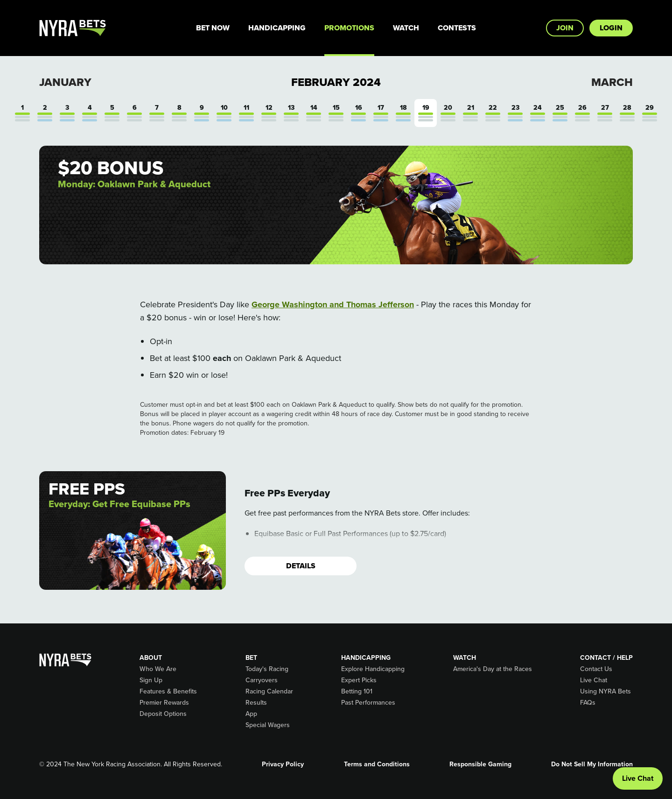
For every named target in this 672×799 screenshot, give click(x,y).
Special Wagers (268, 725)
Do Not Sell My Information (592, 764)
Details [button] (301, 566)
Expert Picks (359, 680)
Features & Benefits (168, 692)
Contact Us (596, 669)
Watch (406, 28)
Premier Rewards (164, 703)
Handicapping (277, 28)
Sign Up (151, 680)
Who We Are (158, 669)
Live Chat (594, 680)
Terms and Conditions (377, 764)
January (65, 82)
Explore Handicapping (373, 669)
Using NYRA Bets (605, 692)
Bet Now (213, 28)
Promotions (349, 28)
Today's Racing (267, 669)
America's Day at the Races (493, 669)
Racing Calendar (269, 692)
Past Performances (368, 703)
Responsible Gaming (480, 764)
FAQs (588, 703)
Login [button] (611, 28)
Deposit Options (163, 714)
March (612, 82)
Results (256, 703)
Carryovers (262, 680)
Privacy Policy (283, 764)
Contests (457, 28)
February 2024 (336, 82)
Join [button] (565, 28)
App (251, 714)
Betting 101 (357, 692)
